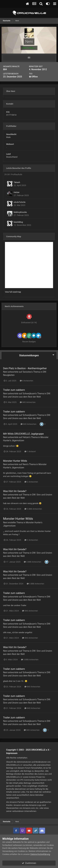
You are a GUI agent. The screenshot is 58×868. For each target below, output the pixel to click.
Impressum (12, 753)
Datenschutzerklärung (40, 854)
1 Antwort (30, 451)
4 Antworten (27, 381)
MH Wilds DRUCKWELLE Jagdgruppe (23, 434)
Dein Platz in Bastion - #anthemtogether (25, 368)
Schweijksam (29, 394)
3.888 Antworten (33, 509)
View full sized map (13, 292)
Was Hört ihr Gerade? (15, 491)
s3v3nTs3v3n (20, 202)
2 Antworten (31, 482)
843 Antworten (28, 402)
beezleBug (18, 222)
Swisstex (27, 372)
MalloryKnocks (20, 212)
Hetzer (17, 192)
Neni (5, 372)
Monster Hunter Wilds (15, 461)
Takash (17, 182)
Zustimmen (29, 863)
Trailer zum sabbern (14, 390)
